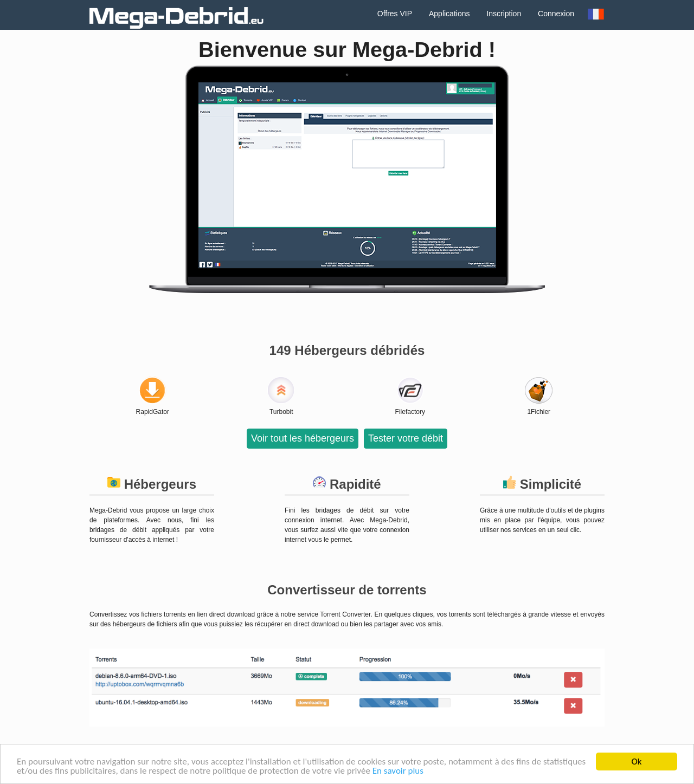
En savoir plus (398, 771)
